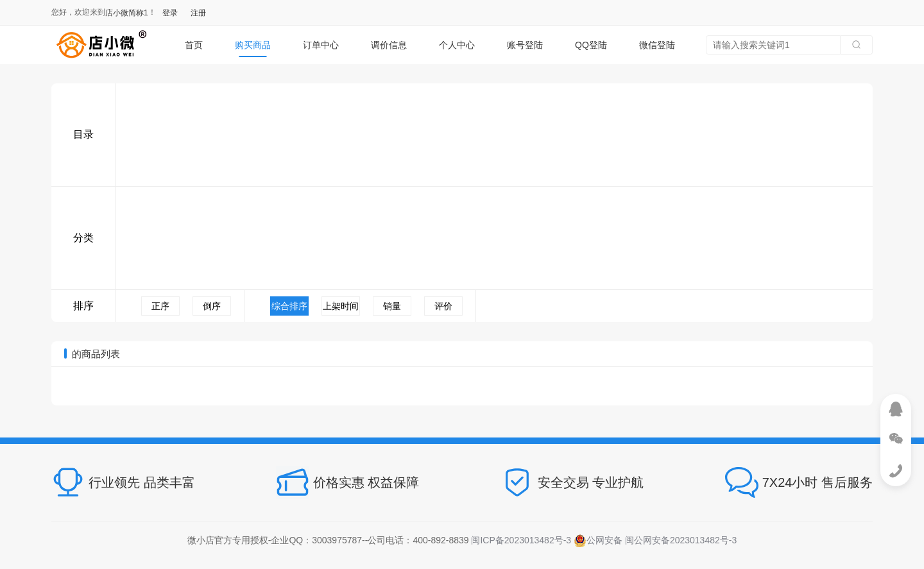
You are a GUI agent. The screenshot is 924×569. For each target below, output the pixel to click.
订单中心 (321, 45)
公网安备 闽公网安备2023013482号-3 (655, 540)
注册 (198, 13)
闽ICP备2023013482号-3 (521, 540)
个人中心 (457, 45)
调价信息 (389, 45)
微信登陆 (657, 45)
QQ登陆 (591, 45)
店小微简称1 (127, 13)
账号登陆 (525, 45)
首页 (194, 45)
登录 (170, 13)
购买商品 (253, 45)
